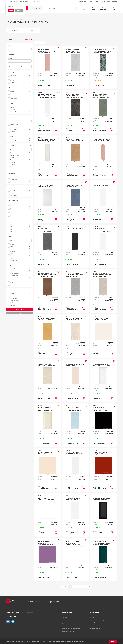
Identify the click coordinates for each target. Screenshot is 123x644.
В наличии (13, 77)
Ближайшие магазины (15, 612)
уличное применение (16, 95)
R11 (11, 231)
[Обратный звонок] (26, 1)
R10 (11, 228)
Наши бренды (95, 622)
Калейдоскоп (14, 157)
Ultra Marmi (110, 341)
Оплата (65, 616)
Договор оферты (96, 628)
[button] (83, 8)
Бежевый (13, 248)
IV (11, 203)
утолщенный (14, 98)
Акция (12, 79)
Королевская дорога (80, 73)
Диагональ (110, 73)
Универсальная (14, 179)
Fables (56, 162)
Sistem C (13, 161)
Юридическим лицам (69, 631)
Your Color (13, 164)
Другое (12, 284)
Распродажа (14, 82)
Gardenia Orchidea (15, 140)
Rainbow (13, 166)
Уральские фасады (15, 152)
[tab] (30, 44)
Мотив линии (14, 297)
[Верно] (11, 11)
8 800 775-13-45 (34, 601)
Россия (12, 106)
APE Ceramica (14, 129)
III (11, 206)
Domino (56, 207)
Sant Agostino (14, 131)
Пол (12, 181)
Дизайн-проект (67, 625)
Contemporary (110, 162)
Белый (12, 244)
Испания (13, 109)
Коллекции (15, 30)
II (11, 210)
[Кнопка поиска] (73, 8)
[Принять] (113, 642)
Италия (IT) (13, 111)
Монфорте (55, 73)
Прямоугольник (15, 270)
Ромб (12, 282)
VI (11, 213)
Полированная (14, 195)
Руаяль (111, 252)
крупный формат (15, 93)
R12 (11, 226)
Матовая (13, 190)
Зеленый (13, 250)
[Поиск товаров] (59, 8)
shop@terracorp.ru (54, 601)
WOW (12, 138)
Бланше (111, 386)
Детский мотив (14, 300)
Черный (13, 253)
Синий (12, 257)
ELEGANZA (111, 118)
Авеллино (83, 431)
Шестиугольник (15, 272)
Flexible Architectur (15, 154)
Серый (12, 246)
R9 (11, 224)
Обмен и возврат (68, 619)
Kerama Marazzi (14, 124)
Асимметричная (15, 275)
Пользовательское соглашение (72, 628)
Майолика (13, 302)
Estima (12, 133)
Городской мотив (15, 295)
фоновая (13, 91)
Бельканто (83, 475)
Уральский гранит (15, 126)
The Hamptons (14, 159)
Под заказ (13, 75)
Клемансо (111, 565)
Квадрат (13, 268)
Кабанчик (13, 293)
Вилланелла (82, 386)
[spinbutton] (14, 48)
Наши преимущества (97, 625)
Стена (12, 176)
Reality (12, 168)
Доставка (65, 622)
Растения (13, 304)
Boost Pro (55, 341)
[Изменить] (19, 11)
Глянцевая (13, 192)
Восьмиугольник (15, 279)
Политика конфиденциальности (100, 619)
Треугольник (14, 277)
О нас (92, 616)
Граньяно (83, 520)
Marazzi (12, 136)
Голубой (13, 255)
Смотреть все (29, 612)
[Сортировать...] (40, 42)
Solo (112, 207)
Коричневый (14, 260)
